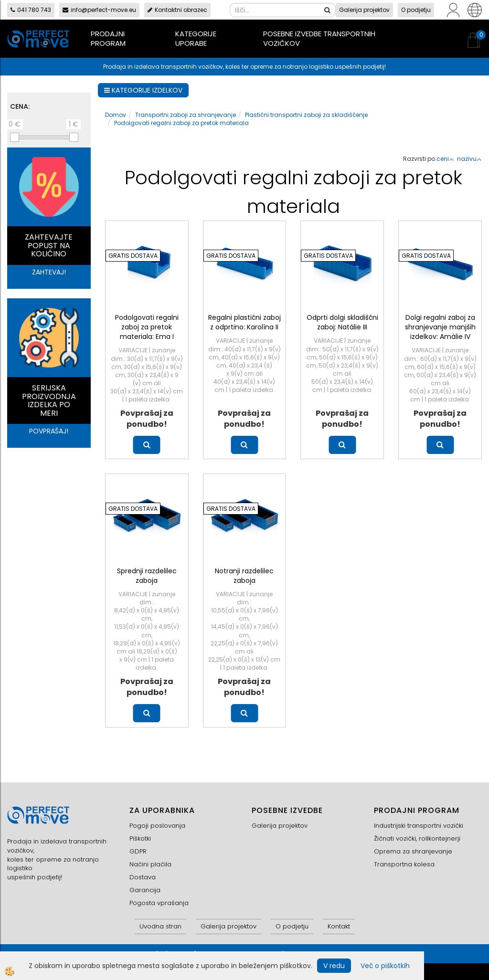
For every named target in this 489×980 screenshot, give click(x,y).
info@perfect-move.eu (99, 10)
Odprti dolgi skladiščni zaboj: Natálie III (342, 322)
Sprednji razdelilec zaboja (147, 576)
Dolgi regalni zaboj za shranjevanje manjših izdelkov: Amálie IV (440, 327)
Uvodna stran (160, 926)
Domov (116, 115)
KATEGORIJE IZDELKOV (143, 90)
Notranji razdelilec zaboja (244, 576)
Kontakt (339, 926)
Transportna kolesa (404, 864)
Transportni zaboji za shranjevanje (186, 115)
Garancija (145, 890)
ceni (445, 159)
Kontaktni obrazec (177, 10)
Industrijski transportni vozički (419, 826)
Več (147, 445)
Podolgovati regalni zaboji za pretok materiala (181, 123)
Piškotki (140, 838)
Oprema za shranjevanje (413, 851)
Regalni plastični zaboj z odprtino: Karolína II (244, 322)
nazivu (469, 159)
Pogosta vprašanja (159, 903)
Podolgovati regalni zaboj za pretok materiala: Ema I (147, 327)
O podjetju (416, 10)
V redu (334, 966)
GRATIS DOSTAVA (133, 256)
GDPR (138, 851)
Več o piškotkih (385, 966)
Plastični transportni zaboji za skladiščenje (306, 115)
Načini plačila (150, 864)
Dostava (143, 877)
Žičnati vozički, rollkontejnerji (417, 838)
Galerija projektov (364, 10)
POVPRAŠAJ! (49, 431)
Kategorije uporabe (196, 38)
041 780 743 (31, 10)
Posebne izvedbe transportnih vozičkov (319, 38)
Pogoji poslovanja (157, 826)
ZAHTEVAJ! (49, 272)
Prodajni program (108, 38)
